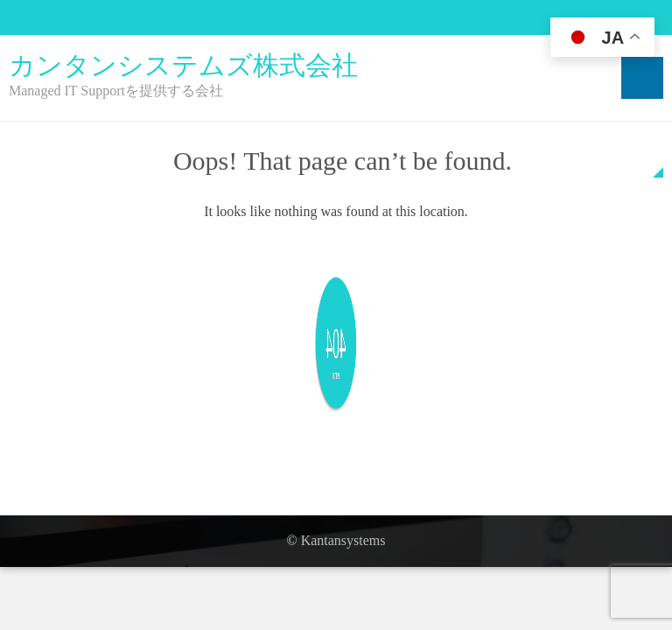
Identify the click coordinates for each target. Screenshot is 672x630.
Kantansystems (343, 540)
